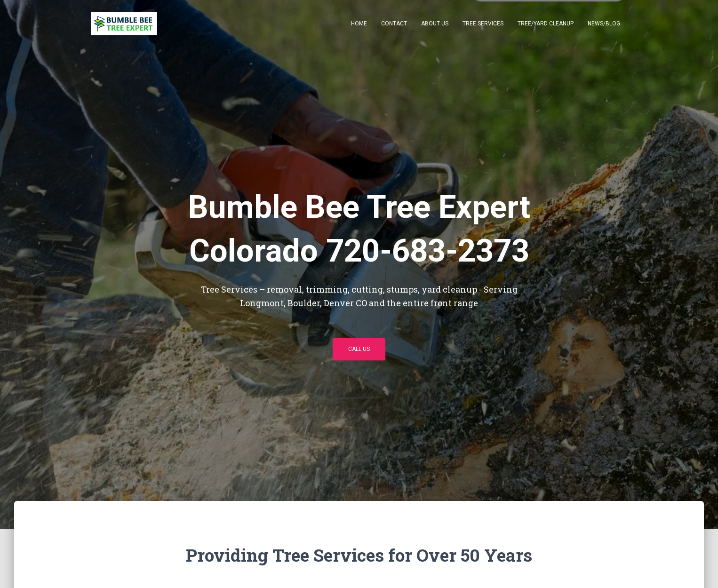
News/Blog (604, 24)
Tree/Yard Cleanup (546, 24)
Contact (394, 24)
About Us (435, 24)
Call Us (359, 349)
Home (359, 24)
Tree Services (483, 24)
